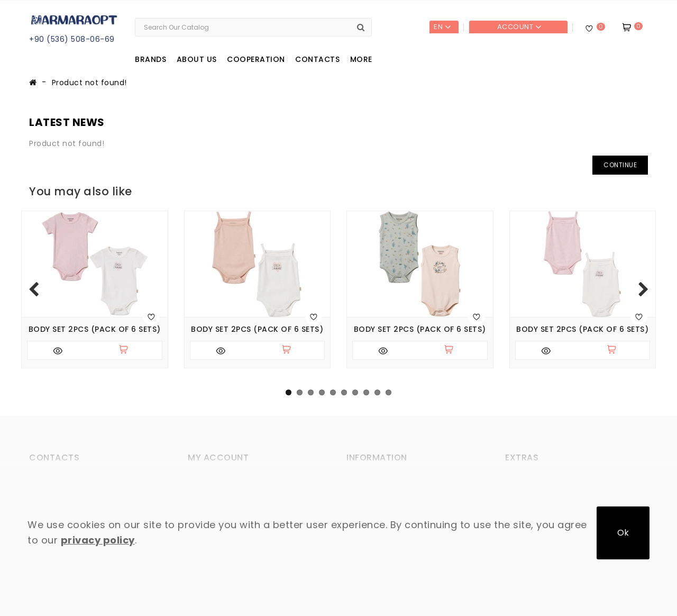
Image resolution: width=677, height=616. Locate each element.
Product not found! (89, 83)
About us (197, 59)
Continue (620, 165)
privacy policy (98, 540)
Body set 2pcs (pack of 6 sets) (95, 329)
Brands (150, 59)
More (361, 59)
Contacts (317, 59)
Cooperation (256, 59)
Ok (623, 533)
